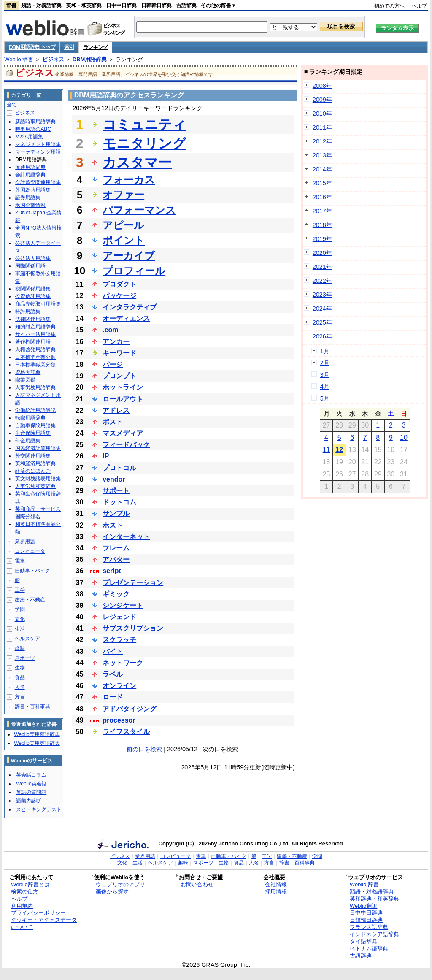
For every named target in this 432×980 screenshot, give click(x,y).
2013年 (322, 155)
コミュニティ (144, 125)
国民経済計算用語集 (38, 448)
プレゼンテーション (133, 583)
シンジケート (123, 605)
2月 (325, 363)
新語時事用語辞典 (35, 122)
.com (110, 330)
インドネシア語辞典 (374, 934)
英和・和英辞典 (84, 5)
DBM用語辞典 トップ (32, 47)
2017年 (322, 211)
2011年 (322, 127)
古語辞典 (186, 5)
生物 (20, 668)
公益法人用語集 (33, 258)
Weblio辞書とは (30, 884)
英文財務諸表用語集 (38, 479)
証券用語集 (28, 198)
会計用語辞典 (30, 175)
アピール (123, 225)
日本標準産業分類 (35, 357)
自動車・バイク (32, 571)
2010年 (322, 114)
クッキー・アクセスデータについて (44, 923)
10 (404, 437)
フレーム (116, 548)
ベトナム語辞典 (369, 949)
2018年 (322, 225)
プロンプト (119, 376)
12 (339, 450)
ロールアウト (123, 399)
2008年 (322, 86)
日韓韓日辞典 (157, 5)
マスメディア (123, 433)
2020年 (322, 253)
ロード (113, 697)
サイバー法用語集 (35, 334)
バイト (113, 651)
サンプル (116, 513)
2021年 (322, 267)
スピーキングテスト (39, 809)
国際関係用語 (30, 266)
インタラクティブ (130, 307)
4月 (325, 387)
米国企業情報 (30, 205)
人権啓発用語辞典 (35, 349)
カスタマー (137, 162)
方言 (20, 697)
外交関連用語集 (33, 456)
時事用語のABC (33, 129)
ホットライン (123, 387)
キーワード (119, 353)
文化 (20, 619)
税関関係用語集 (33, 289)
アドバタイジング (130, 709)
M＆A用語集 (29, 137)
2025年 (322, 322)
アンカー (116, 342)
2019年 (322, 239)
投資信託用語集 (33, 296)
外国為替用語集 (33, 190)
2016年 (322, 197)
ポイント (124, 240)
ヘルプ (419, 6)
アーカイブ (129, 256)
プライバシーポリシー (38, 913)
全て (12, 105)
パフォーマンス (139, 210)
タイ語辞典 (363, 941)
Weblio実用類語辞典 (37, 734)
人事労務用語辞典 (35, 387)
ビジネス (53, 59)
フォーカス (129, 180)
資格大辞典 (28, 372)
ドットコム (119, 502)
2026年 (322, 336)
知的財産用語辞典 (35, 327)
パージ (113, 364)
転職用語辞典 (30, 418)
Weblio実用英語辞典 (37, 743)
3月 (325, 375)
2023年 (322, 295)
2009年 (322, 100)
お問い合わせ (197, 884)
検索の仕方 (25, 892)
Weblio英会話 (31, 784)
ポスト (113, 422)
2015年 (322, 183)
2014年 (322, 169)
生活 (20, 629)
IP (106, 456)
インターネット (126, 537)
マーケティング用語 (38, 152)
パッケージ (119, 296)
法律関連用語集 (33, 319)
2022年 (322, 281)
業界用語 (25, 541)
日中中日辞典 (121, 5)
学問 (20, 609)
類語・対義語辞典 (41, 5)
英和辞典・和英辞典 (374, 899)
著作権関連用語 (33, 342)
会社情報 (276, 884)
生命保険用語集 (33, 433)
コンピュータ (30, 551)
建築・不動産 (30, 600)
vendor (114, 479)
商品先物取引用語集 (38, 304)
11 (327, 450)
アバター (116, 559)
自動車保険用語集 (35, 425)
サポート (116, 491)
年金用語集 (28, 441)
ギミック (116, 594)
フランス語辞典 (369, 927)
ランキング (96, 47)
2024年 (322, 309)
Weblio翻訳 (363, 906)
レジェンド (119, 617)
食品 (20, 677)
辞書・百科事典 (32, 707)
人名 (20, 687)
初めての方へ (389, 6)
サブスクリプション (133, 628)
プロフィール (134, 271)
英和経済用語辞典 (35, 463)
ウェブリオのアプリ (120, 884)
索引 (69, 47)
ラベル (113, 674)
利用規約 (22, 906)
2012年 (322, 141)
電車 (20, 561)
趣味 (20, 648)
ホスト (113, 525)
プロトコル (119, 468)
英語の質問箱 (31, 792)
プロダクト (119, 284)
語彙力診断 (29, 801)
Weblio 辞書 (19, 59)
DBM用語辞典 (90, 59)
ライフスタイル (126, 732)
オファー (123, 195)
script (112, 571)
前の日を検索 (144, 749)
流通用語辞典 (30, 167)
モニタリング (144, 143)
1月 (325, 351)
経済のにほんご (33, 471)
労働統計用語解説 (35, 410)
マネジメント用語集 (38, 144)
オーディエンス (126, 318)
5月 (325, 398)
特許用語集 (28, 311)
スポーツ (25, 658)
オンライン (119, 686)
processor (119, 720)
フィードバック (126, 445)
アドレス (116, 410)
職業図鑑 (25, 380)
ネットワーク (123, 663)
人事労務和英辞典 (35, 486)
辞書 (11, 5)
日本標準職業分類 (35, 365)
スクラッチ (119, 640)
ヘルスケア (27, 639)
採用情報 (276, 892)
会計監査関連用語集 (38, 182)
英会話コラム (31, 775)
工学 (20, 590)
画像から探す (112, 892)
